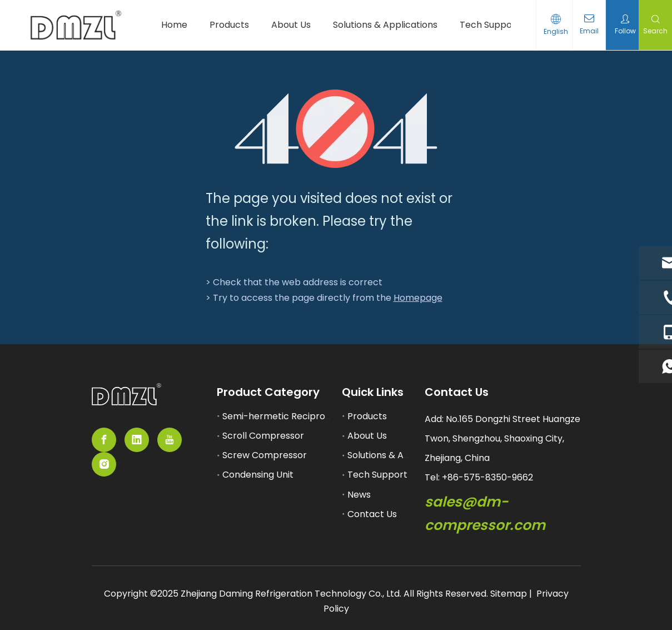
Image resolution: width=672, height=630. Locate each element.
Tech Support (377, 475)
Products (367, 416)
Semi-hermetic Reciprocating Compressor (316, 416)
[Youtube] (170, 440)
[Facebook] (104, 440)
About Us (367, 436)
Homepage (418, 298)
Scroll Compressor (263, 436)
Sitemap (509, 594)
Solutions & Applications (400, 455)
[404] (336, 129)
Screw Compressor (265, 455)
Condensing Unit (258, 475)
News (359, 495)
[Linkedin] (137, 440)
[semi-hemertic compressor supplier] (126, 394)
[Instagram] (104, 464)
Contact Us (372, 514)
